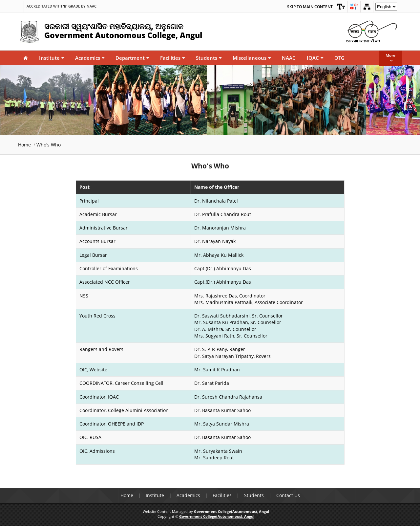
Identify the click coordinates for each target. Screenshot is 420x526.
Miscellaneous (252, 58)
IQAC (315, 58)
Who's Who (49, 145)
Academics (90, 58)
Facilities (172, 58)
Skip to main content (310, 7)
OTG (339, 58)
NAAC (289, 58)
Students (209, 58)
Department (132, 58)
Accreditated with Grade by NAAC (62, 6)
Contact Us (288, 495)
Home (24, 145)
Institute (52, 58)
